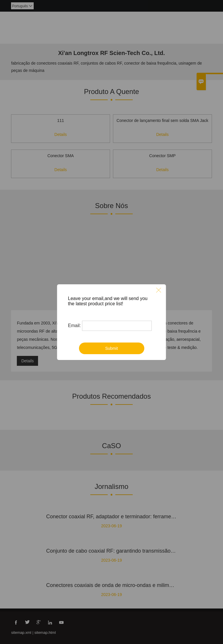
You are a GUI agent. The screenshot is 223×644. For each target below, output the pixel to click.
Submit (111, 348)
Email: (74, 325)
